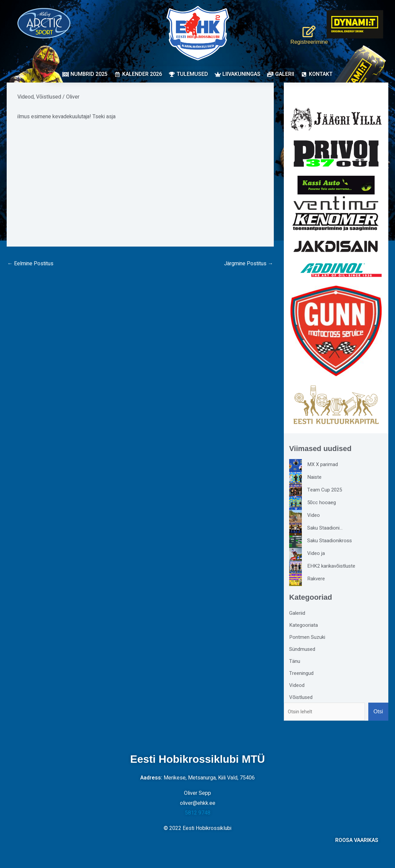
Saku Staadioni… (326, 528)
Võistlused (49, 97)
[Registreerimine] (306, 29)
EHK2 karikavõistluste (333, 566)
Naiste (315, 477)
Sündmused (303, 649)
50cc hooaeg (322, 502)
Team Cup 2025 (326, 490)
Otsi (378, 711)
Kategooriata (304, 625)
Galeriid (298, 613)
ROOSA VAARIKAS (357, 840)
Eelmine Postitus (30, 264)
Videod (26, 97)
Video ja (316, 553)
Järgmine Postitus (249, 264)
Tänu (295, 661)
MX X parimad (323, 464)
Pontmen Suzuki (308, 637)
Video (314, 515)
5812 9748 (198, 813)
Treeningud (302, 673)
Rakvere (317, 579)
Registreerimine (306, 42)
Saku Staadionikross (331, 541)
